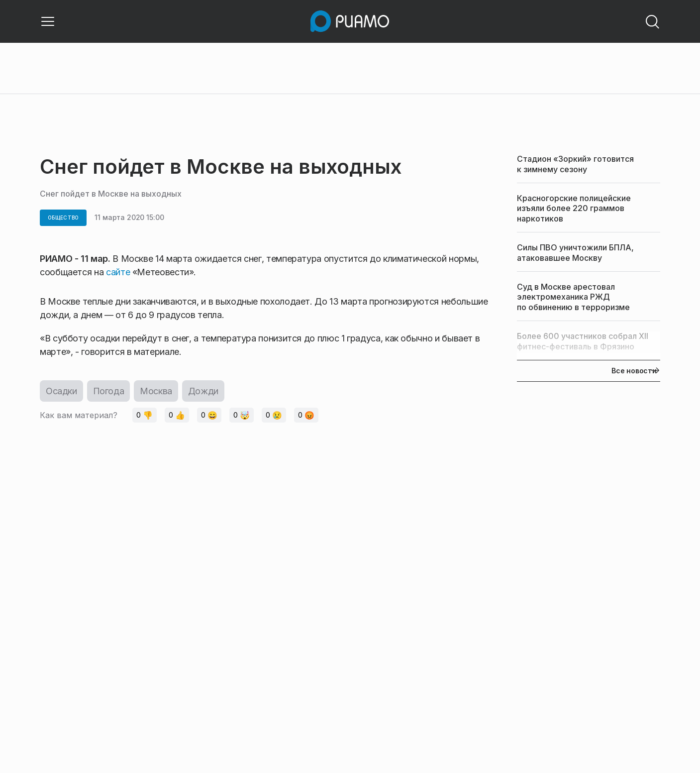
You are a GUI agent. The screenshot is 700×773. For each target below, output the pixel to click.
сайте (119, 272)
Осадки (61, 391)
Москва (156, 391)
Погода (109, 391)
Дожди (203, 391)
